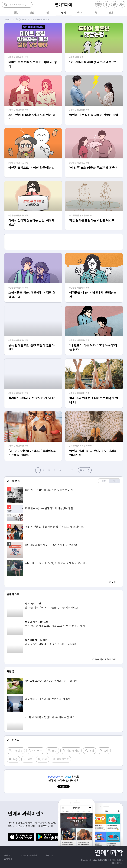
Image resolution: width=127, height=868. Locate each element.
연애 (24, 19)
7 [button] (72, 470)
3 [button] (49, 470)
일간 (104, 481)
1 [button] (38, 470)
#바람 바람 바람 (76, 57)
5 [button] (60, 470)
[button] (85, 470)
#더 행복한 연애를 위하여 (81, 215)
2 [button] (43, 470)
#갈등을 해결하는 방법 (19, 57)
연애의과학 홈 (11, 19)
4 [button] (55, 470)
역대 (115, 481)
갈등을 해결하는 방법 (40, 19)
